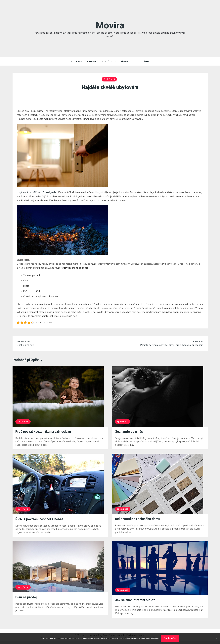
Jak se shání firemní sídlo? (136, 602)
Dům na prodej (26, 600)
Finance (92, 61)
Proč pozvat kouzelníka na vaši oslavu (45, 434)
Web (137, 61)
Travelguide (36, 193)
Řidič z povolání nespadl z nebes (41, 521)
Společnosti (109, 61)
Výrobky (125, 61)
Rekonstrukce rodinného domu (139, 521)
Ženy (147, 61)
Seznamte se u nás (130, 434)
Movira (110, 25)
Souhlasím (170, 638)
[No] (216, 638)
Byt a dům (77, 61)
